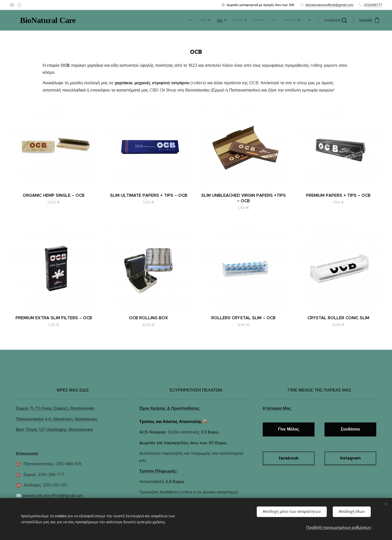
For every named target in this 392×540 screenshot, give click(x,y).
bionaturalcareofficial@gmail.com (329, 5)
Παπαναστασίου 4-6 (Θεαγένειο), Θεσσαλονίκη (57, 419)
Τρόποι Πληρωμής (158, 471)
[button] (336, 20)
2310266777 (373, 5)
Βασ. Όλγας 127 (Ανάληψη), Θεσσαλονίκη (54, 429)
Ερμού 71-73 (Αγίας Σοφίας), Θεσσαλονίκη (55, 408)
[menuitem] (194, 20)
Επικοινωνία (27, 453)
